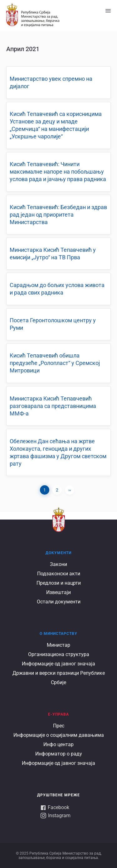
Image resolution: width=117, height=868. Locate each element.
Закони (58, 564)
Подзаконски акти (59, 574)
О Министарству (58, 634)
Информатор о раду (59, 754)
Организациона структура (59, 654)
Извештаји (58, 592)
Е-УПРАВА (58, 714)
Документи (58, 553)
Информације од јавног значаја (58, 664)
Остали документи (59, 602)
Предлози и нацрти (59, 583)
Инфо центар (58, 744)
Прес (59, 726)
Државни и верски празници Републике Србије (59, 678)
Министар (58, 645)
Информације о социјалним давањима (59, 735)
